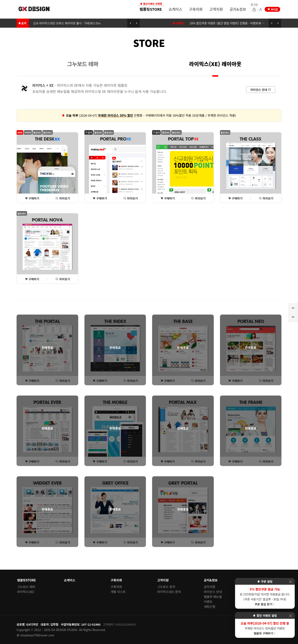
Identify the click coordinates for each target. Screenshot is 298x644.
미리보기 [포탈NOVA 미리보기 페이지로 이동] (63, 279)
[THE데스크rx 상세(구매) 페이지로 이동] (47, 168)
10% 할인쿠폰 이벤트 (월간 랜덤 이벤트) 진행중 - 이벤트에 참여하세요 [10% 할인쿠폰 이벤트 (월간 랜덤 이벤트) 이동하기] (232, 23)
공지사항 (210, 587)
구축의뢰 (196, 9)
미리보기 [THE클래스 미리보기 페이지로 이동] (266, 198)
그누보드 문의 (166, 587)
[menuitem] (151, 9)
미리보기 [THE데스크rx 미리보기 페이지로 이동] (63, 198)
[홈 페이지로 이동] (34, 9)
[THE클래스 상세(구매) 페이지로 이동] (251, 168)
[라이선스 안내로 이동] (261, 90)
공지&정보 (238, 9)
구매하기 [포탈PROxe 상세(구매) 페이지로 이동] (100, 198)
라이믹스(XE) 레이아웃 (215, 64)
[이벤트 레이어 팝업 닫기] (290, 582)
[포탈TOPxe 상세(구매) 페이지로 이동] (183, 168)
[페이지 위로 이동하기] (293, 308)
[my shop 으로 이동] (272, 9)
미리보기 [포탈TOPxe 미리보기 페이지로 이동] (198, 198)
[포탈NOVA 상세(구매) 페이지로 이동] (47, 249)
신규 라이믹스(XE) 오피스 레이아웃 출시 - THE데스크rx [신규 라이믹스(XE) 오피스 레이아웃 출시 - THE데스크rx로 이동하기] (67, 23)
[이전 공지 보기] (130, 23)
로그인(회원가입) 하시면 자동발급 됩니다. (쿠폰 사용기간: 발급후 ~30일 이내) (265, 596)
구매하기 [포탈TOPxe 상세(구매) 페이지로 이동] (168, 198)
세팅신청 (210, 607)
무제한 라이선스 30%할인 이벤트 (265, 628)
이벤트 (208, 602)
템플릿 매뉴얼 (213, 597)
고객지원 (216, 9)
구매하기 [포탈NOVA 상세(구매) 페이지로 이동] (32, 279)
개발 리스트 (118, 592)
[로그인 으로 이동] (254, 10)
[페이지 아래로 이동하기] (293, 317)
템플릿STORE (151, 8)
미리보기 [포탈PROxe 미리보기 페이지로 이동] (131, 198)
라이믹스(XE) (26, 592)
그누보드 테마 (83, 64)
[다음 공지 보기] (137, 23)
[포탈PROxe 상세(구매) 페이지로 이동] (115, 168)
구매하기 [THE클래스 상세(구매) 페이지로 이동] (235, 198)
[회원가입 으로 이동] (261, 10)
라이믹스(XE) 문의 (169, 592)
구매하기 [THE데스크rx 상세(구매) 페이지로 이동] (32, 198)
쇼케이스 (175, 9)
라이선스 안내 (213, 592)
